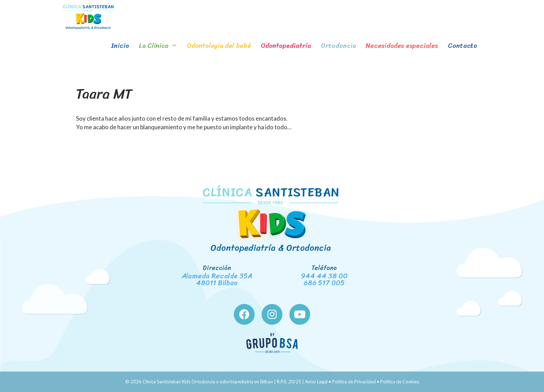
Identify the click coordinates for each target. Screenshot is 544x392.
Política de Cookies (400, 382)
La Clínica (160, 46)
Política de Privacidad (354, 382)
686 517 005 (324, 283)
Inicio (120, 46)
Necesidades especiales (402, 46)
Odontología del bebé (219, 46)
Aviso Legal (316, 382)
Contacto (462, 46)
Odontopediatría (286, 46)
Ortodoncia (338, 46)
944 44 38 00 (324, 276)
